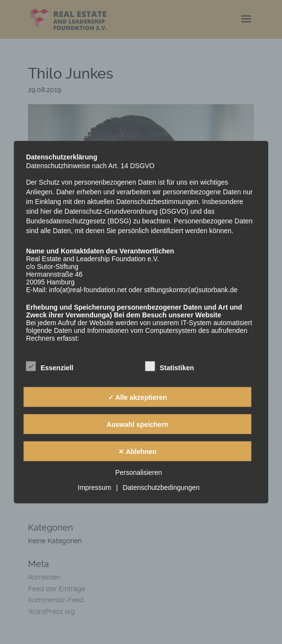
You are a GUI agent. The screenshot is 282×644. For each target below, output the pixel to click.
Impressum (94, 487)
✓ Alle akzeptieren (138, 397)
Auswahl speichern (138, 424)
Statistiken (169, 367)
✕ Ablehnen (137, 451)
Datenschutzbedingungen (161, 487)
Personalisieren (139, 472)
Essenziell (50, 367)
